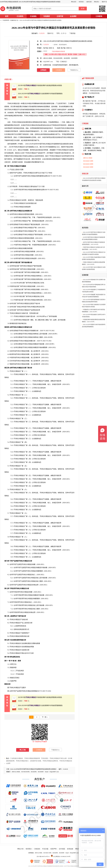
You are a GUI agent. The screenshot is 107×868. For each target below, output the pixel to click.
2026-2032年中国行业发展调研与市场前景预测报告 (40, 94)
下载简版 (72, 33)
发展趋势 (10, 153)
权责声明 (53, 849)
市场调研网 (6, 20)
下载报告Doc (74, 70)
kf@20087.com (48, 62)
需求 (17, 116)
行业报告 (33, 16)
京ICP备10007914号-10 (43, 856)
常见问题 (45, 849)
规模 (32, 147)
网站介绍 (20, 849)
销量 (35, 599)
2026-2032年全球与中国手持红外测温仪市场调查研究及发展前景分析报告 (41, 20)
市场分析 (23, 616)
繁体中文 (104, 2)
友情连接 (70, 849)
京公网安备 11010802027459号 (61, 856)
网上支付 (99, 143)
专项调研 (47, 16)
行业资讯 (20, 16)
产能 (34, 266)
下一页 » (45, 717)
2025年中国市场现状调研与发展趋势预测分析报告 (40, 86)
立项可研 (60, 16)
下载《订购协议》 (62, 62)
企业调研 (73, 16)
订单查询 (99, 16)
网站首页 (74, 2)
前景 (59, 153)
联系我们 (81, 2)
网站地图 (78, 849)
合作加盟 (62, 849)
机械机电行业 (14, 20)
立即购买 (43, 70)
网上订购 (23, 750)
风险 (22, 640)
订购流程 (37, 849)
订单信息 (94, 140)
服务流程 (89, 2)
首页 (7, 16)
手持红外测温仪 (29, 116)
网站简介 (97, 2)
